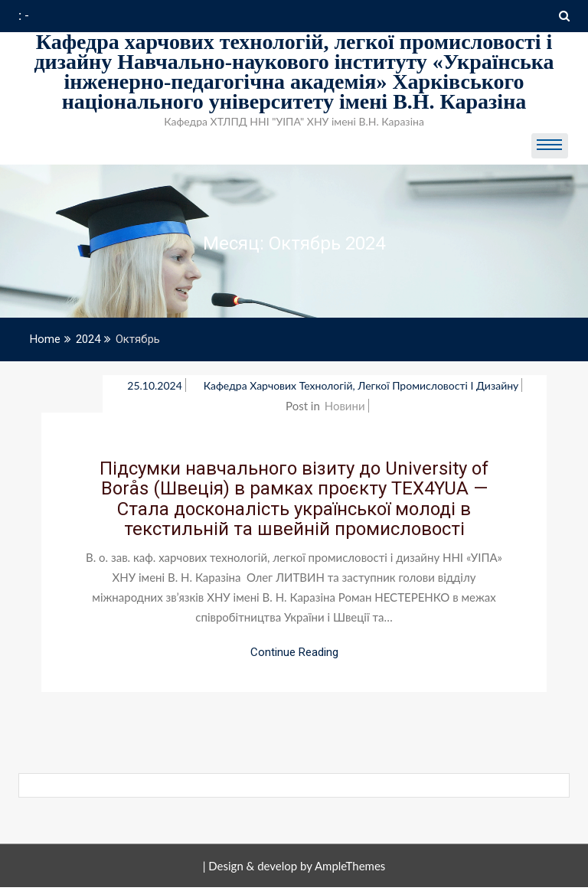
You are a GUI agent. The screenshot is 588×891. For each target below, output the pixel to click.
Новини (345, 406)
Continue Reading (294, 652)
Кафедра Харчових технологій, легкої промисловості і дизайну (361, 385)
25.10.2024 (155, 385)
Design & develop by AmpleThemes (297, 866)
